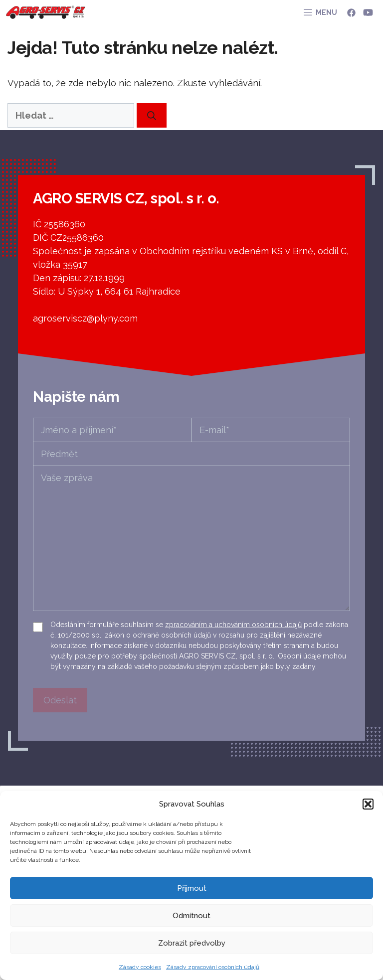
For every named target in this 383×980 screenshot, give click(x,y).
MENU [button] (326, 12)
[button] (368, 804)
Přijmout (192, 888)
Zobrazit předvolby (192, 943)
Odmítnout (191, 916)
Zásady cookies (140, 967)
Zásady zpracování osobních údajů (213, 967)
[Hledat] (152, 115)
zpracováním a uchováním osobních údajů (233, 625)
